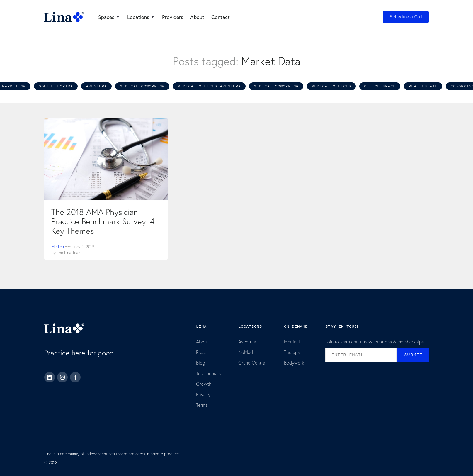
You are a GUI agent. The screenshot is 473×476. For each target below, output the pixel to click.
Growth (204, 384)
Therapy (292, 352)
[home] (64, 17)
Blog (201, 363)
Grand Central (252, 363)
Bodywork (294, 363)
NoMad (246, 352)
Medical (58, 247)
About (202, 342)
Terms (202, 405)
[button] (109, 17)
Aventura (247, 342)
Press (201, 352)
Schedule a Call (406, 17)
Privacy (203, 394)
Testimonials (208, 373)
